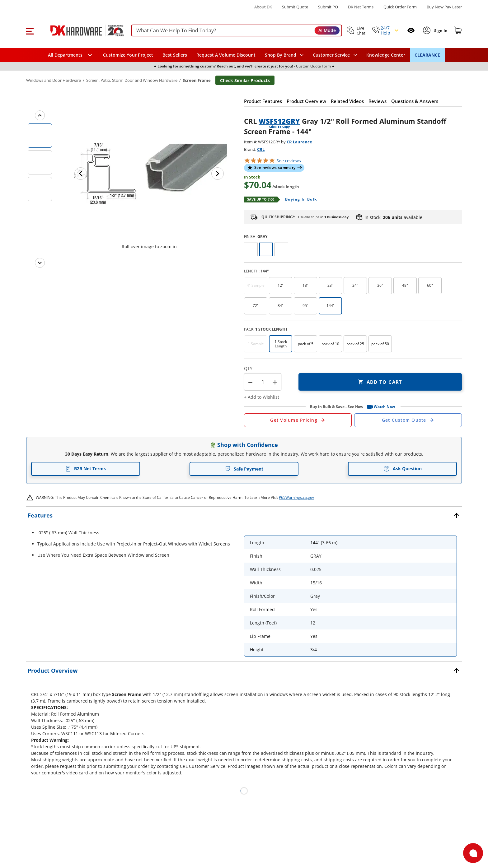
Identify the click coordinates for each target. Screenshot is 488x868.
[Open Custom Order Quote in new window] (408, 420)
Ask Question (403, 469)
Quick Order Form (400, 7)
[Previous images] (40, 115)
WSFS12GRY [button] (279, 121)
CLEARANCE (427, 55)
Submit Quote (295, 7)
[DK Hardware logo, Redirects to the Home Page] (80, 30)
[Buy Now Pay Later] (444, 7)
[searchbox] (237, 31)
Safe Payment (244, 469)
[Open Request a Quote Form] (298, 420)
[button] (30, 30)
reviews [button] (289, 161)
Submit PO (328, 7)
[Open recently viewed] (411, 30)
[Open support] (473, 853)
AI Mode (327, 30)
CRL (261, 149)
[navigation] (335, 55)
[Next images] (40, 263)
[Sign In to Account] (440, 30)
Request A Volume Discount (226, 55)
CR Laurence (299, 142)
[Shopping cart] (458, 30)
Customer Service (331, 55)
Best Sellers (175, 55)
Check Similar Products (245, 80)
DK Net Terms (361, 7)
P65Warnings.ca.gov (296, 497)
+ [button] (275, 382)
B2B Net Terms (86, 469)
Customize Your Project (128, 55)
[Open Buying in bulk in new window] (299, 200)
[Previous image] (81, 174)
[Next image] (218, 174)
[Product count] (263, 382)
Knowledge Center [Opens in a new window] (386, 55)
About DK (263, 7)
